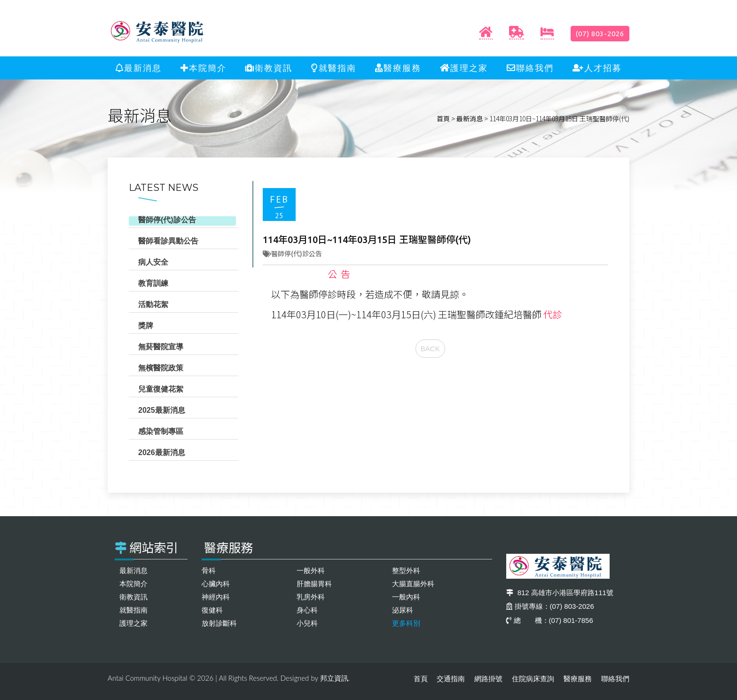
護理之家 (464, 68)
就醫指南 (334, 68)
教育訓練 (153, 283)
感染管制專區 (161, 431)
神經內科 (216, 597)
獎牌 (146, 326)
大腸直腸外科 (413, 584)
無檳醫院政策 (161, 368)
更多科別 (406, 623)
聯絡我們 (530, 68)
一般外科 (311, 570)
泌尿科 (403, 610)
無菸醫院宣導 (161, 347)
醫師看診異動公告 (168, 241)
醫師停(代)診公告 (167, 220)
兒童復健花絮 (161, 389)
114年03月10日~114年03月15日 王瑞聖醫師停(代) (367, 240)
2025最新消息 (162, 410)
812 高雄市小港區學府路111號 (560, 593)
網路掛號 (488, 679)
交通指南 (451, 679)
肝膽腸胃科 (314, 584)
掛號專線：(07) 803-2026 (550, 606)
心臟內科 (216, 584)
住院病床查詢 (533, 679)
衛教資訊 (269, 68)
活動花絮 (153, 304)
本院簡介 (204, 68)
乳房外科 (311, 597)
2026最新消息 (162, 452)
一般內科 (406, 597)
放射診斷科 (219, 623)
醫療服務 (398, 68)
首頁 (443, 118)
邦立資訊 (334, 678)
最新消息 (139, 68)
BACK (430, 349)
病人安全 (153, 262)
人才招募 (597, 68)
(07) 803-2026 (600, 34)
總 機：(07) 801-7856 (550, 620)
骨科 (209, 570)
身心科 (307, 610)
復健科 (212, 610)
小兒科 (307, 623)
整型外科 (406, 570)
